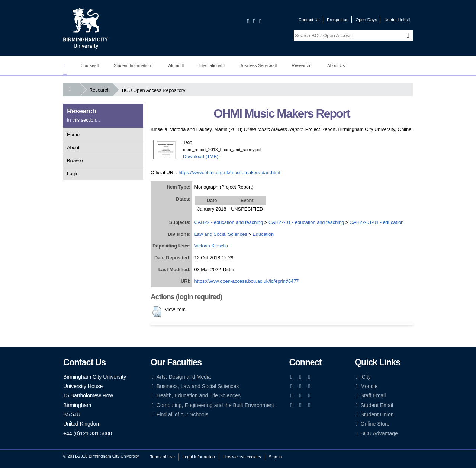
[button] (157, 312)
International (212, 65)
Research (302, 65)
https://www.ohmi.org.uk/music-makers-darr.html (229, 172)
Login (73, 174)
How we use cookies (242, 457)
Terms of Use (163, 457)
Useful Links (397, 20)
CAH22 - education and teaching (229, 222)
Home (73, 134)
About (73, 148)
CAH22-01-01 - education (377, 222)
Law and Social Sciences (221, 234)
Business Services (258, 65)
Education (263, 234)
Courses (89, 65)
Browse (75, 161)
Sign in (275, 457)
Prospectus (338, 20)
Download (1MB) (201, 156)
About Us (337, 65)
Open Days (366, 20)
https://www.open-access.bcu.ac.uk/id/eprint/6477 (246, 281)
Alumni (176, 65)
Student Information (134, 65)
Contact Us (309, 20)
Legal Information (199, 457)
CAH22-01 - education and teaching (306, 222)
